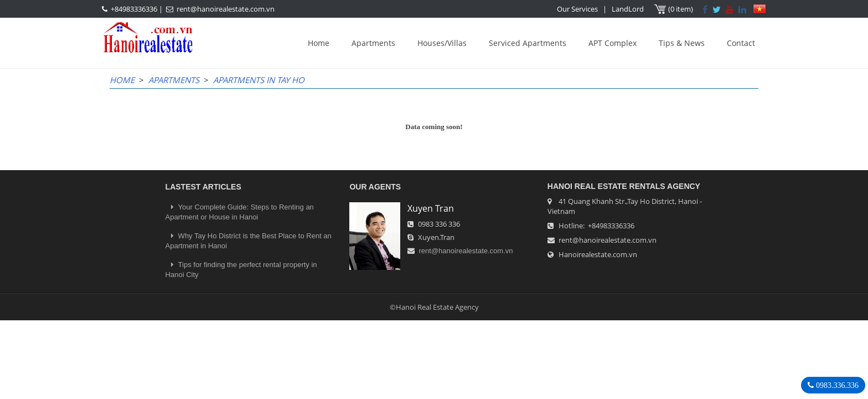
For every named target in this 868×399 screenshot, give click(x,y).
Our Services (577, 9)
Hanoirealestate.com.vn (598, 254)
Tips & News (682, 43)
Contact (741, 43)
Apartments (373, 43)
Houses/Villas (442, 43)
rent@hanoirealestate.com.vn (226, 9)
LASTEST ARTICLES (203, 187)
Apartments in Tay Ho (259, 80)
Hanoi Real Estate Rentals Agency (624, 186)
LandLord (628, 9)
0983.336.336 (836, 385)
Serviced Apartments (528, 43)
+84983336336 (134, 9)
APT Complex (613, 43)
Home (319, 43)
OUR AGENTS (375, 187)
